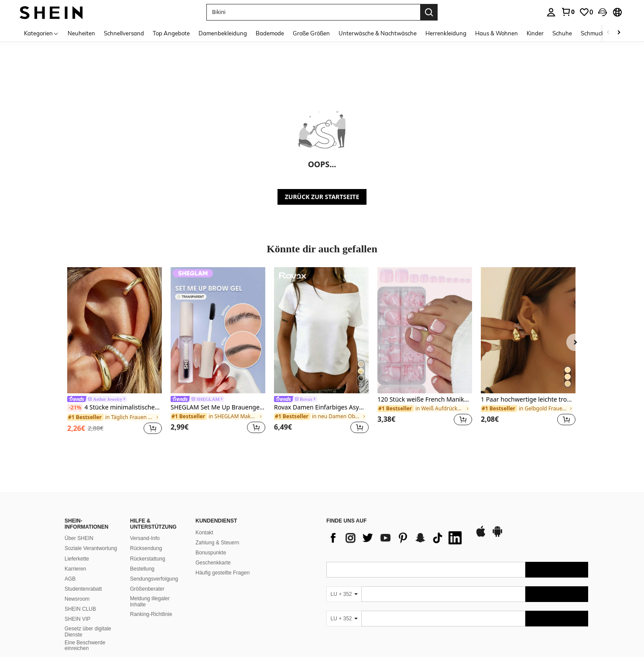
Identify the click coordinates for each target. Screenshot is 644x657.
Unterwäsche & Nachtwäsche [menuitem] (378, 33)
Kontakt (204, 533)
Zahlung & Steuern (217, 543)
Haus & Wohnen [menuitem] (497, 33)
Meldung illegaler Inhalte (150, 602)
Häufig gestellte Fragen (223, 573)
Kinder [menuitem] (535, 33)
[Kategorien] (41, 33)
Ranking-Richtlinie (151, 614)
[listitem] (115, 352)
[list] (396, 538)
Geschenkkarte (213, 563)
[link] (568, 12)
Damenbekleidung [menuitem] (223, 33)
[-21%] (75, 408)
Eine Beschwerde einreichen (85, 646)
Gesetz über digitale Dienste (88, 632)
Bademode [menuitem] (270, 33)
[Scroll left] (608, 33)
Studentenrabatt (83, 589)
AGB (70, 579)
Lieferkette (77, 559)
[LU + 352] (344, 594)
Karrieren (75, 569)
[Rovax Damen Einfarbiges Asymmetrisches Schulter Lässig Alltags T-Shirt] (321, 330)
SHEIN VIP (77, 619)
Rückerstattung (148, 559)
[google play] (497, 536)
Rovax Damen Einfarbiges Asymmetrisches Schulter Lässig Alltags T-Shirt (321, 408)
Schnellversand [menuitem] (124, 33)
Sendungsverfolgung (154, 579)
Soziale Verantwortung (91, 548)
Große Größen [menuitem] (311, 33)
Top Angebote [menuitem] (171, 33)
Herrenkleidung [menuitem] (446, 33)
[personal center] (551, 12)
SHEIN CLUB (80, 609)
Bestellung (142, 569)
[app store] (481, 536)
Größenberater (147, 589)
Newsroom (77, 599)
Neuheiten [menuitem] (81, 33)
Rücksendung (146, 548)
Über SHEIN (79, 538)
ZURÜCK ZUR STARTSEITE (322, 197)
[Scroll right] (619, 33)
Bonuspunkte (211, 553)
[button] (313, 12)
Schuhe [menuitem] (562, 33)
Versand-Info (145, 538)
